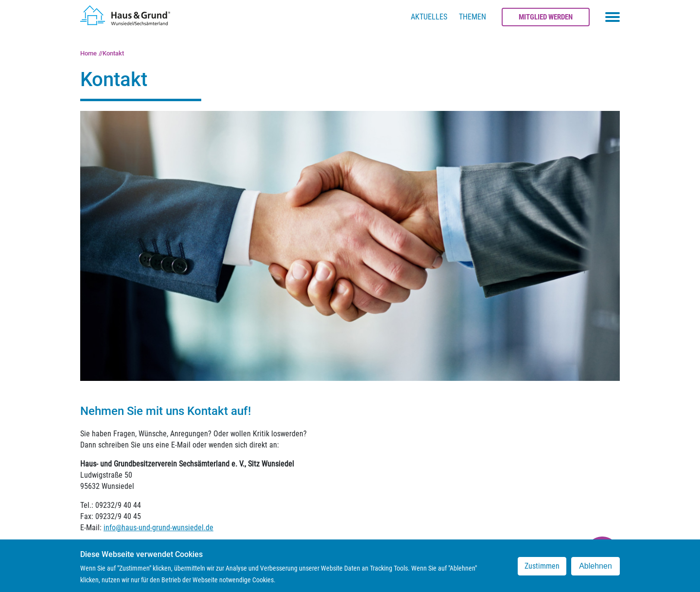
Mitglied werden (546, 17)
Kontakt (113, 53)
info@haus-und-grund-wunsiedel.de (158, 528)
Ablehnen (595, 569)
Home (88, 53)
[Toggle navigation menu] (612, 17)
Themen (472, 17)
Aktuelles (429, 17)
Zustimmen (542, 569)
